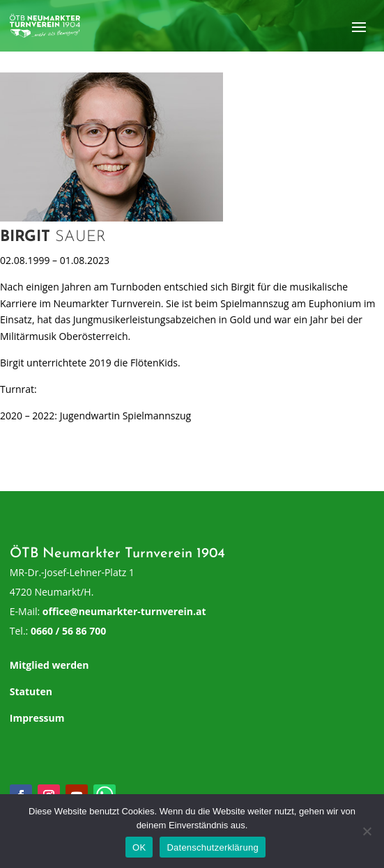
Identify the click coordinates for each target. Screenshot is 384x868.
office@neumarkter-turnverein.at (124, 611)
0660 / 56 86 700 (68, 631)
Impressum (37, 718)
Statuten (31, 691)
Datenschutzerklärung (212, 847)
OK (139, 847)
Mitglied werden (49, 665)
